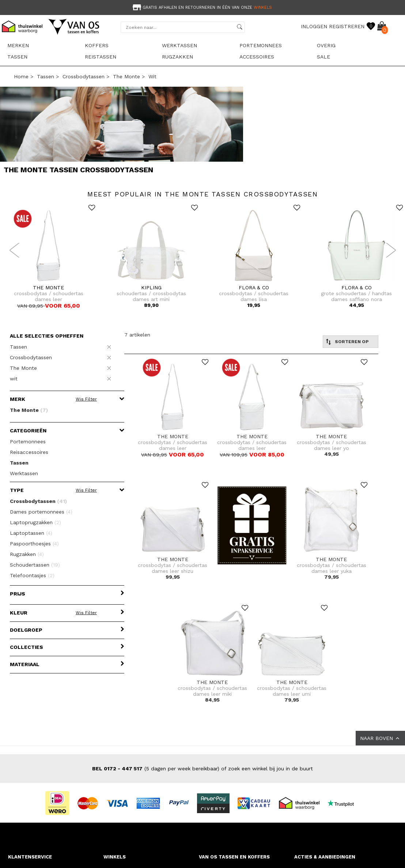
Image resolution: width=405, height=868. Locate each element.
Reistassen (101, 57)
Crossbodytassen (84, 76)
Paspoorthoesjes (34, 544)
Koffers (97, 45)
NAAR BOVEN (380, 738)
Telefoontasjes (32, 575)
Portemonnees (261, 45)
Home (21, 76)
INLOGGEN (314, 26)
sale (323, 57)
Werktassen (179, 45)
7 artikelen (137, 335)
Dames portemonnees (41, 512)
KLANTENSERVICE (30, 857)
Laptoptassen (31, 533)
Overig (326, 45)
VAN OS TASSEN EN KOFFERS (234, 857)
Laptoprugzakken (35, 522)
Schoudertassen (35, 565)
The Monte (126, 76)
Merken (18, 45)
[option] (202, 7)
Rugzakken (177, 57)
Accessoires (257, 57)
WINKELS (115, 857)
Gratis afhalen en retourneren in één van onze (202, 7)
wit (152, 76)
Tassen (17, 57)
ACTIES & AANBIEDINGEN (325, 857)
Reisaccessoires (29, 452)
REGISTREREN (347, 26)
